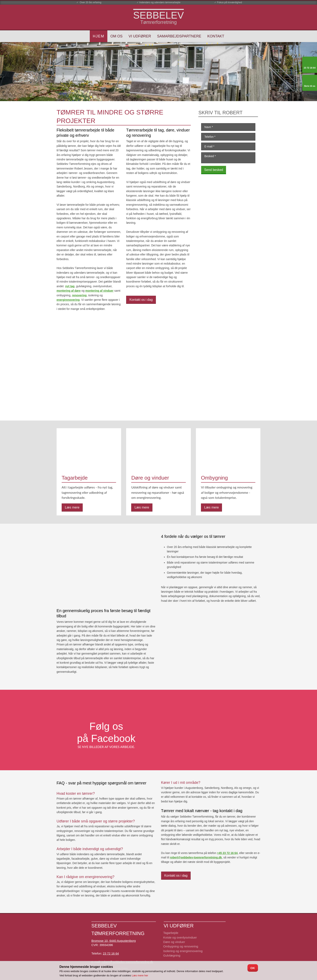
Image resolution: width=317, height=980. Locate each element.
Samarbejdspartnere (179, 36)
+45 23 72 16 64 (227, 853)
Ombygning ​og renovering (181, 946)
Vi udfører (140, 36)
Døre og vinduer (174, 942)
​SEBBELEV (159, 15)
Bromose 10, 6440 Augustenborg (114, 941)
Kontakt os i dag (141, 300)
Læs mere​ (142, 507)
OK (253, 968)
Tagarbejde (171, 933)
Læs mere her (140, 975)
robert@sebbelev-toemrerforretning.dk (196, 857)
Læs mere (72, 507)
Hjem (99, 36)
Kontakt (216, 36)
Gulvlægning (172, 955)
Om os (116, 36)
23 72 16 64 (111, 953)
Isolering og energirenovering (183, 951)
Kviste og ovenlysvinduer (180, 937)
